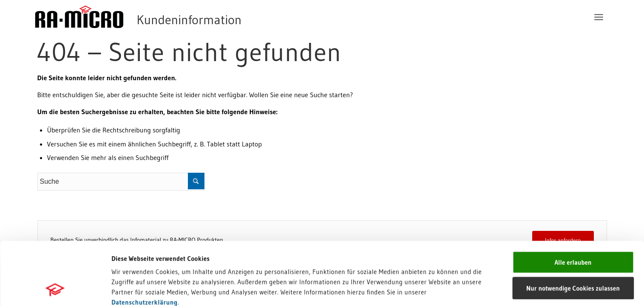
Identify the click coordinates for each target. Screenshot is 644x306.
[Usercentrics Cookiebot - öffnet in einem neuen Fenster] (55, 289)
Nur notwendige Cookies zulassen (573, 229)
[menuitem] (599, 17)
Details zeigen (439, 289)
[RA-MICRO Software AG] (173, 17)
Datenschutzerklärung (145, 243)
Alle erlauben (573, 203)
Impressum (128, 253)
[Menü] (599, 17)
